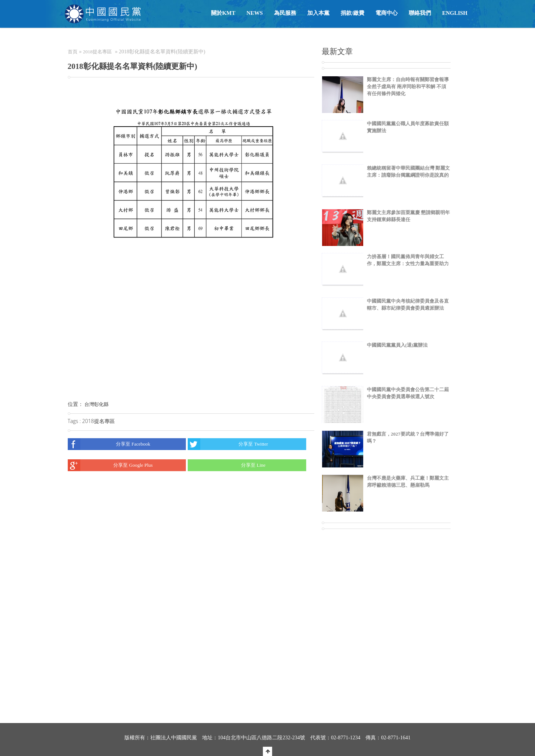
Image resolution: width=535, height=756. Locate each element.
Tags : (75, 421)
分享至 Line (227, 465)
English (455, 13)
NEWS (255, 13)
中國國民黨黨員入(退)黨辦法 (397, 345)
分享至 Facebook (109, 444)
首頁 (73, 52)
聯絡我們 (420, 13)
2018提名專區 (97, 52)
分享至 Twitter (228, 444)
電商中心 (387, 13)
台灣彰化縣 (96, 404)
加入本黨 (318, 13)
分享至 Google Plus (110, 465)
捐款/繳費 (352, 13)
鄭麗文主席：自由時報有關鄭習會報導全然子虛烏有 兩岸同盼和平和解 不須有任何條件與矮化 (408, 86)
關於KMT (223, 13)
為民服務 (285, 13)
